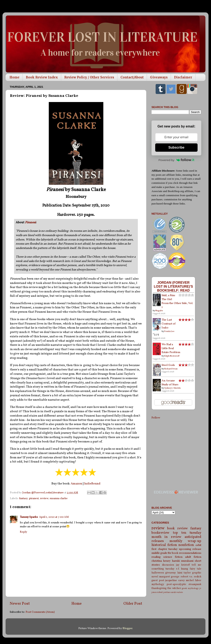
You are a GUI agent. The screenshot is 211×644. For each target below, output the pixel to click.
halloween (158, 573)
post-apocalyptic (176, 584)
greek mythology (190, 588)
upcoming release (190, 549)
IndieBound (92, 484)
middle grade (159, 553)
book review (177, 529)
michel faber (194, 580)
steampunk (195, 584)
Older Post (133, 604)
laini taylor (184, 573)
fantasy (23, 498)
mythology (158, 584)
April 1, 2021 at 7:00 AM (54, 517)
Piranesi (30, 223)
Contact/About (132, 77)
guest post (158, 580)
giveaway (171, 573)
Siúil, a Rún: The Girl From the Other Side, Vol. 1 (177, 301)
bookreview (160, 533)
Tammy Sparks (29, 517)
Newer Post (20, 604)
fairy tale (196, 569)
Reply (23, 532)
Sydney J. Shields (172, 388)
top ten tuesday (187, 533)
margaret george (169, 577)
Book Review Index (42, 77)
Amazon (76, 484)
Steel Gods (168, 365)
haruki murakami (183, 561)
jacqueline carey (175, 580)
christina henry (161, 561)
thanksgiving (159, 588)
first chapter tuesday (165, 549)
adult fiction (193, 557)
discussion (168, 565)
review (44, 498)
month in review (166, 537)
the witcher (174, 588)
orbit (198, 545)
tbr (170, 553)
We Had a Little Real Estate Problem (171, 348)
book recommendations (187, 553)
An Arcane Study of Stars (170, 383)
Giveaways (159, 77)
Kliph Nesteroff (172, 356)
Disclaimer (183, 77)
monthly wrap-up (185, 541)
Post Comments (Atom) (40, 612)
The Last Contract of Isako (169, 324)
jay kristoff (183, 565)
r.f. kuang (182, 569)
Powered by (176, 160)
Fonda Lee (169, 331)
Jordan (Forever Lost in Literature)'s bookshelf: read (173, 286)
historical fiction (164, 545)
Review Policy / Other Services (89, 77)
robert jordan (163, 592)
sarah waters (177, 592)
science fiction (173, 557)
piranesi (34, 498)
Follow (156, 418)
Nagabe (159, 311)
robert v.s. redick (191, 577)
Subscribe (176, 147)
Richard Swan (171, 369)
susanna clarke (59, 498)
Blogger (127, 628)
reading (156, 557)
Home (14, 77)
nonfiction (186, 545)
